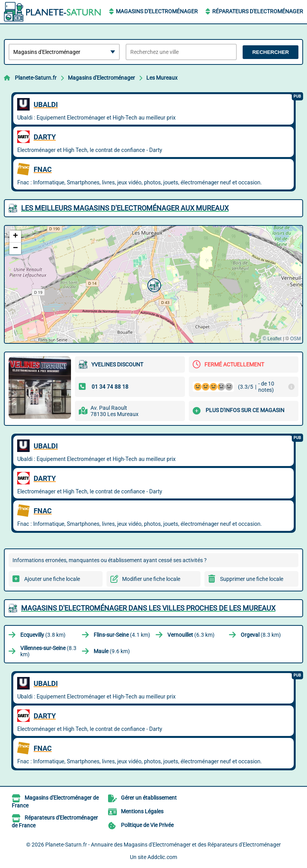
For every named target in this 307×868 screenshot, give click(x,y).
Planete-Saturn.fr (36, 78)
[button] (153, 284)
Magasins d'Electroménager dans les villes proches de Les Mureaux (148, 608)
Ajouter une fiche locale (52, 579)
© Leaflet (272, 339)
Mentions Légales (142, 811)
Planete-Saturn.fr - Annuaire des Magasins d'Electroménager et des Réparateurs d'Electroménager (163, 845)
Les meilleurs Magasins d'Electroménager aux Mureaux (125, 208)
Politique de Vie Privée (147, 825)
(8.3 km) (261, 635)
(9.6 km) (112, 651)
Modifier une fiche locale (151, 579)
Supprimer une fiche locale (252, 579)
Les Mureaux (162, 78)
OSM (295, 339)
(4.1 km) (122, 635)
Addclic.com (162, 857)
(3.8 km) (43, 635)
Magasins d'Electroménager (157, 11)
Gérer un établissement (149, 798)
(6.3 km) (191, 635)
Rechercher (271, 52)
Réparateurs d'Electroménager (258, 11)
